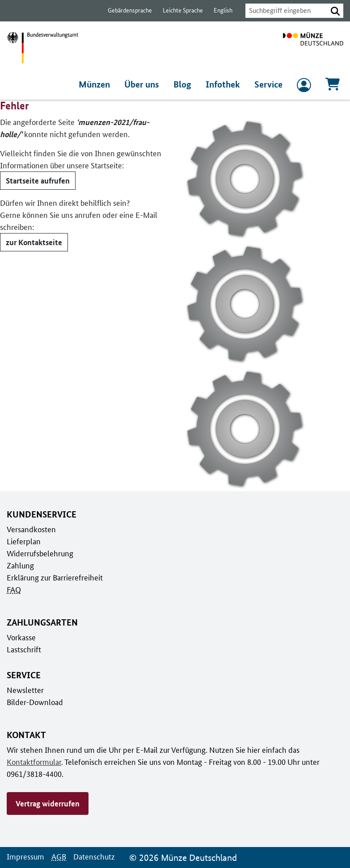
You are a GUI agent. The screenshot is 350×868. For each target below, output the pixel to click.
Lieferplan (23, 541)
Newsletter (25, 690)
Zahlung (20, 565)
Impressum (25, 856)
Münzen (98, 84)
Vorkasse (21, 637)
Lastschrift (23, 649)
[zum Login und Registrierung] (304, 87)
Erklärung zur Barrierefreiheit (54, 577)
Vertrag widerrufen (47, 803)
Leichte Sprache (179, 10)
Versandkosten (31, 529)
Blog (186, 84)
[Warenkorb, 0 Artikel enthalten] (333, 87)
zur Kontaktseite (33, 242)
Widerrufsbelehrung (40, 553)
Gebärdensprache (125, 10)
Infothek (224, 84)
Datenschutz (92, 856)
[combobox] (284, 11)
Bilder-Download (34, 702)
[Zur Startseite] (313, 48)
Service (269, 84)
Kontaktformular (33, 762)
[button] (335, 11)
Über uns (145, 84)
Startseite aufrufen (37, 180)
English (218, 10)
